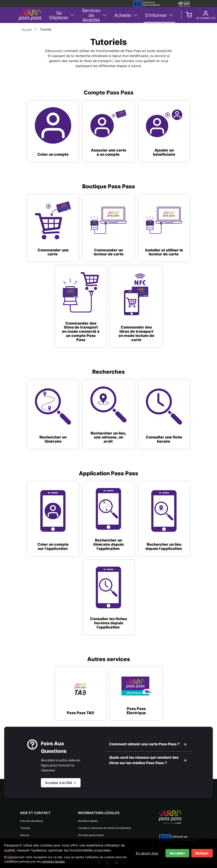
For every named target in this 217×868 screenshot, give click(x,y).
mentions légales (53, 861)
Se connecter (196, 18)
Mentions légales (88, 821)
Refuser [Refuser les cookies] (202, 853)
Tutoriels (25, 828)
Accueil (27, 29)
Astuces (25, 835)
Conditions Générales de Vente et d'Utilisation (105, 828)
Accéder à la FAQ (59, 783)
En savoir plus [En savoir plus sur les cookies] (147, 853)
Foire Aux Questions (32, 821)
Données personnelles (91, 835)
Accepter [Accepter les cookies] (177, 853)
